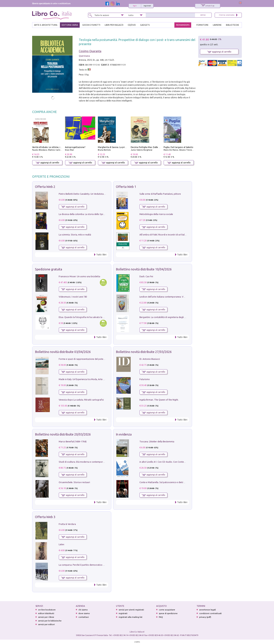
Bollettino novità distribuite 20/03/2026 (63, 434)
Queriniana (84, 56)
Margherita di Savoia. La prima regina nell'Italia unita (124, 147)
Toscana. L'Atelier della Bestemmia (157, 441)
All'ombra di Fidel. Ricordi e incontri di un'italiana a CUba (168, 235)
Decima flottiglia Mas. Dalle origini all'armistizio (154, 147)
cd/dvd (132, 25)
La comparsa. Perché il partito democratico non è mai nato (88, 565)
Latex (62, 544)
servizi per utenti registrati (131, 610)
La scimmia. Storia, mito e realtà (75, 235)
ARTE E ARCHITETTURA (46, 25)
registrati (147, 6)
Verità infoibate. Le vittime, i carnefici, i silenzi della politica (61, 147)
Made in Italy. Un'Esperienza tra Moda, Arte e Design (85, 379)
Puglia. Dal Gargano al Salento (178, 147)
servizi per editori (46, 624)
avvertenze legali (208, 610)
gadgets (145, 25)
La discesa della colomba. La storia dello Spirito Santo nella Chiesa (92, 214)
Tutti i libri (101, 255)
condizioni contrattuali (210, 613)
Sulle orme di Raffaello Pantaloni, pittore (160, 194)
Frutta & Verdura (67, 524)
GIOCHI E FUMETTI (91, 25)
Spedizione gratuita (48, 269)
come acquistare (167, 610)
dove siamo (84, 613)
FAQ (161, 617)
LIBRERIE (217, 25)
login (135, 6)
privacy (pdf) (205, 617)
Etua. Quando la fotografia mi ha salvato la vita (83, 317)
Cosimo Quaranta (90, 51)
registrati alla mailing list (131, 617)
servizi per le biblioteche (50, 621)
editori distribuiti (46, 613)
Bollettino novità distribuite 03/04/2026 (63, 352)
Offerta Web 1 (126, 187)
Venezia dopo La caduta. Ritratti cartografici (81, 400)
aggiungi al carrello (47, 163)
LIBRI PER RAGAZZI (114, 25)
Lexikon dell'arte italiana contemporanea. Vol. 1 (163, 297)
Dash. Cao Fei (146, 276)
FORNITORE (202, 25)
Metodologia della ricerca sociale (156, 214)
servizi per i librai (46, 617)
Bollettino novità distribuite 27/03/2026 (144, 352)
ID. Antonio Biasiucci (150, 359)
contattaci (84, 617)
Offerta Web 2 (45, 187)
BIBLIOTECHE (232, 25)
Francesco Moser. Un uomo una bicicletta (79, 276)
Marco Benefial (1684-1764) (73, 441)
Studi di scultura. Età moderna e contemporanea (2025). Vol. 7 (90, 462)
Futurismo (145, 379)
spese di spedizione (168, 613)
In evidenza (124, 434)
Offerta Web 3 (45, 517)
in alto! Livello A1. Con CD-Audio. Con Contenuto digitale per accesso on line (178, 462)
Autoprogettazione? (75, 147)
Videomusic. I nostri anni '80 (73, 297)
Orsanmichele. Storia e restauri (74, 482)
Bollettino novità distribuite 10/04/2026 (144, 269)
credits (137, 642)
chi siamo (83, 610)
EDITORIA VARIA (70, 25)
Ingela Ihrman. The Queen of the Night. (159, 400)
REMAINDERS (183, 25)
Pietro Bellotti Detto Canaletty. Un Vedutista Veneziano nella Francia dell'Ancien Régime (103, 194)
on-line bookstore (47, 610)
